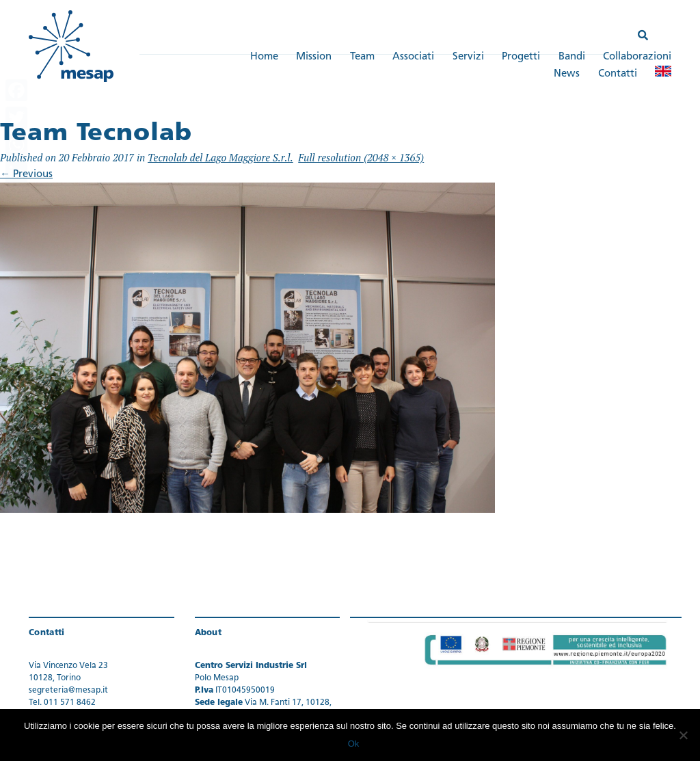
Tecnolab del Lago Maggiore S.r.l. (220, 157)
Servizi (468, 57)
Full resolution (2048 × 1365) (361, 157)
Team (362, 57)
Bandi (572, 57)
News (567, 74)
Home (264, 57)
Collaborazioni (637, 57)
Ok (354, 744)
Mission (314, 57)
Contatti (618, 74)
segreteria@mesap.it (68, 691)
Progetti (521, 57)
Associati (413, 57)
